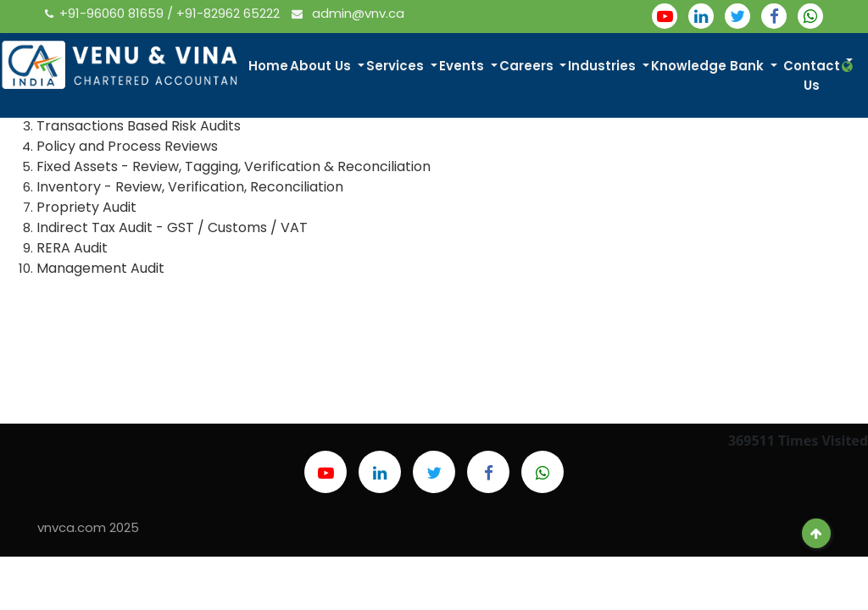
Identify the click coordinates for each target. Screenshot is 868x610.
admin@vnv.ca (348, 13)
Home (274, 67)
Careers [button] (533, 67)
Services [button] (403, 67)
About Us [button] (328, 67)
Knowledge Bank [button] (715, 67)
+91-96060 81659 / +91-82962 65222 (164, 13)
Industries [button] (609, 67)
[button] (849, 67)
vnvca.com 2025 (88, 527)
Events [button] (468, 67)
